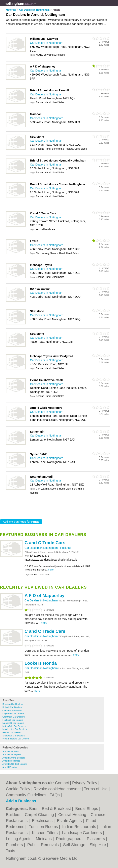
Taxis (10, 851)
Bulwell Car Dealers (12, 707)
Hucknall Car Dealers (13, 720)
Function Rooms (44, 827)
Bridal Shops (87, 809)
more (51, 570)
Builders (14, 815)
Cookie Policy (18, 789)
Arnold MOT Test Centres (15, 764)
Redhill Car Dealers (12, 732)
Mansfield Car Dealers (13, 723)
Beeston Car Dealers (13, 704)
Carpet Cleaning (40, 815)
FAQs (55, 795)
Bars (34, 809)
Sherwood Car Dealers (14, 736)
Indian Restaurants (80, 827)
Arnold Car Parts (11, 751)
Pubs (32, 845)
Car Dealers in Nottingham (42, 548)
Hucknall (66, 548)
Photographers (70, 839)
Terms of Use (96, 789)
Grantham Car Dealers (14, 717)
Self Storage (75, 845)
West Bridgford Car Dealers (16, 739)
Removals (50, 845)
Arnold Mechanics (11, 761)
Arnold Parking (10, 767)
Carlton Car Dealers (12, 711)
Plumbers (15, 845)
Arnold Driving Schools (14, 758)
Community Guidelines (26, 795)
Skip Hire (98, 845)
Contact (62, 783)
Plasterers (96, 839)
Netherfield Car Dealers (14, 726)
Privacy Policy (85, 783)
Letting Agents (19, 839)
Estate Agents (70, 821)
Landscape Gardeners (83, 833)
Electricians (43, 821)
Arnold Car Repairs (12, 755)
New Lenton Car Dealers (14, 729)
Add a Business (21, 801)
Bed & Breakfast (57, 809)
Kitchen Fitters (45, 833)
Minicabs (44, 839)
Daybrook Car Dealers (13, 714)
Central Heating (73, 815)
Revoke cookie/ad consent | (59, 789)
